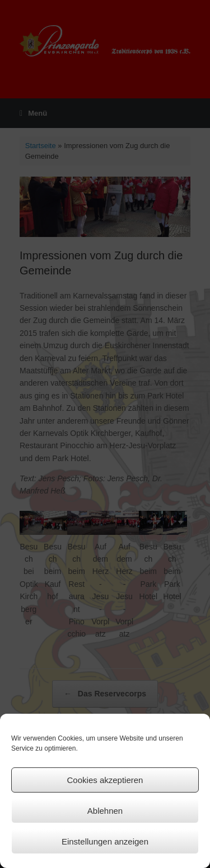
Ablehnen (105, 811)
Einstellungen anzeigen (105, 841)
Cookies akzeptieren (105, 780)
